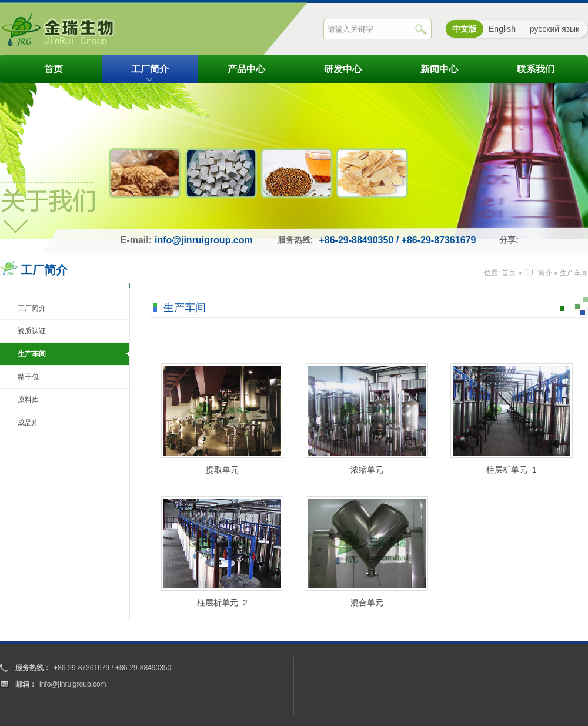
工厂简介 (150, 69)
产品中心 (246, 69)
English (502, 29)
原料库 (28, 400)
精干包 (28, 377)
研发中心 (343, 69)
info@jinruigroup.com (204, 240)
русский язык (554, 29)
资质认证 (32, 331)
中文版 (465, 29)
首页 (54, 69)
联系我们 (536, 69)
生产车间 (574, 273)
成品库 (28, 423)
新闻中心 (439, 69)
